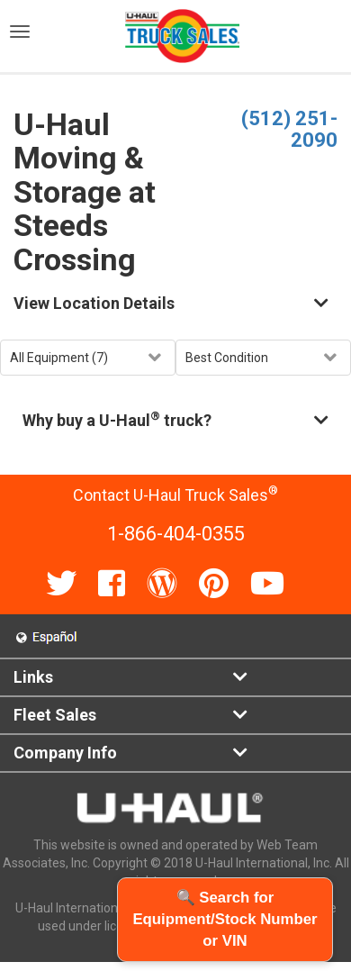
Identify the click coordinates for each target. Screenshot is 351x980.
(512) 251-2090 (289, 129)
